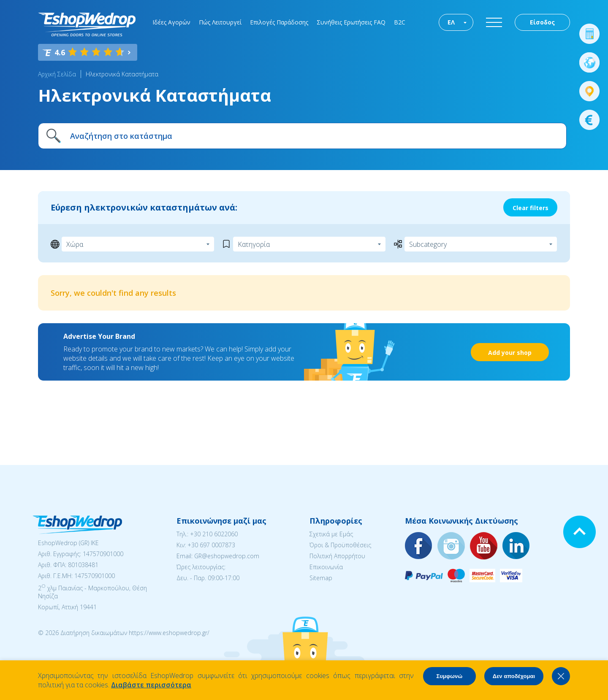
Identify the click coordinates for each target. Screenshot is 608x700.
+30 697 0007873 (211, 545)
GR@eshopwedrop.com (227, 556)
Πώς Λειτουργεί (220, 22)
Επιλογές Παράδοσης (279, 22)
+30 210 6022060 (214, 534)
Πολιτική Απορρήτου (337, 556)
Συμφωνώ (449, 676)
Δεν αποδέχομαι (514, 676)
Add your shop (510, 353)
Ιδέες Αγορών (171, 22)
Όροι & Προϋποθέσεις (340, 545)
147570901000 (103, 554)
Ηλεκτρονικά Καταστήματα (122, 74)
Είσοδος (542, 22)
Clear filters (531, 208)
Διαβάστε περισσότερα (151, 685)
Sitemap (321, 578)
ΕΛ (451, 22)
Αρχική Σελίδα (57, 74)
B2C (400, 22)
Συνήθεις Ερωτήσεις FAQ (351, 22)
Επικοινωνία (326, 567)
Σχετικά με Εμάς (331, 534)
